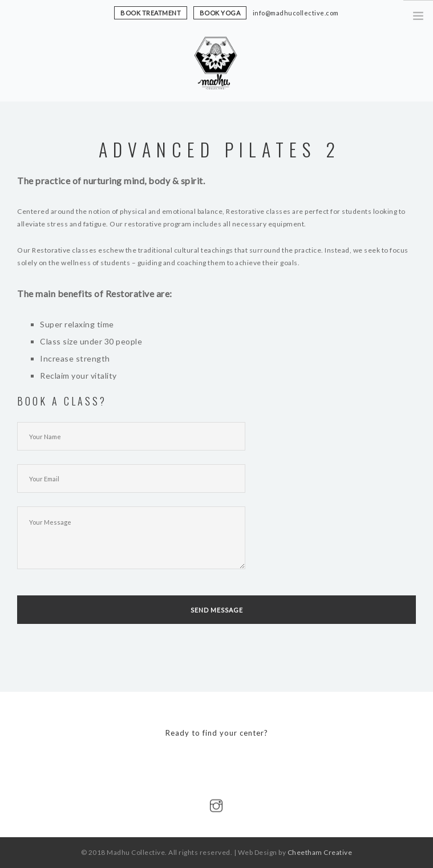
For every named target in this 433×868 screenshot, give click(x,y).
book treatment (151, 13)
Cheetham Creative (320, 852)
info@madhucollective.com (296, 13)
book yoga (220, 13)
